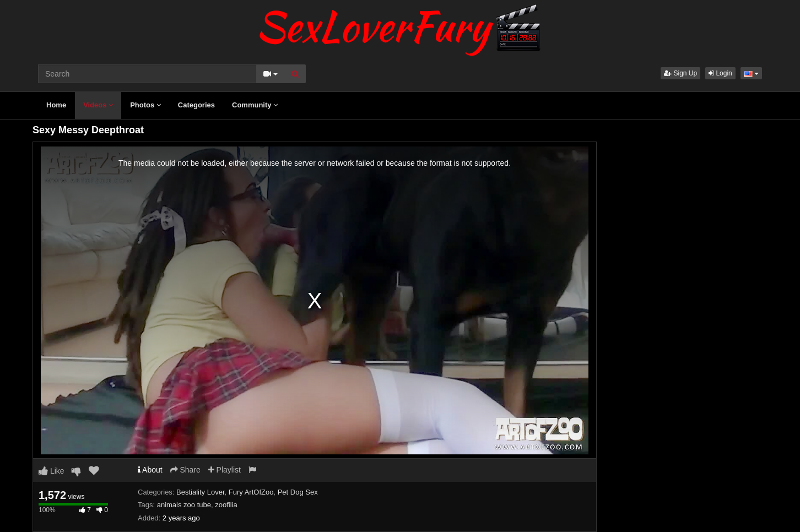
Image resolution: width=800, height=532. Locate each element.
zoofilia (226, 505)
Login (720, 73)
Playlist (225, 470)
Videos (98, 105)
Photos (145, 105)
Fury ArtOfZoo (251, 492)
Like (52, 471)
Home (56, 105)
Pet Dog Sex (298, 492)
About (150, 470)
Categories (196, 105)
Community (255, 105)
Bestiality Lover (200, 492)
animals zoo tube (184, 505)
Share (185, 470)
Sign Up (680, 73)
